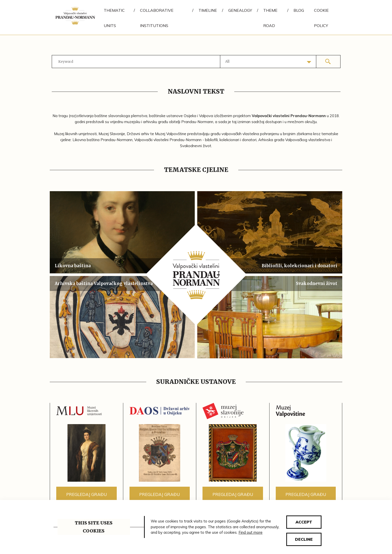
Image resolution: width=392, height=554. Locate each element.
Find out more (250, 532)
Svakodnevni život (317, 284)
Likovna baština (73, 266)
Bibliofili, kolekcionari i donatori (299, 266)
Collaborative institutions (157, 18)
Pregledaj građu (86, 494)
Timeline (208, 10)
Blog (299, 10)
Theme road (270, 18)
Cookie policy (321, 18)
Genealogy (240, 10)
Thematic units (114, 18)
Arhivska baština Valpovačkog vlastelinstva (104, 284)
